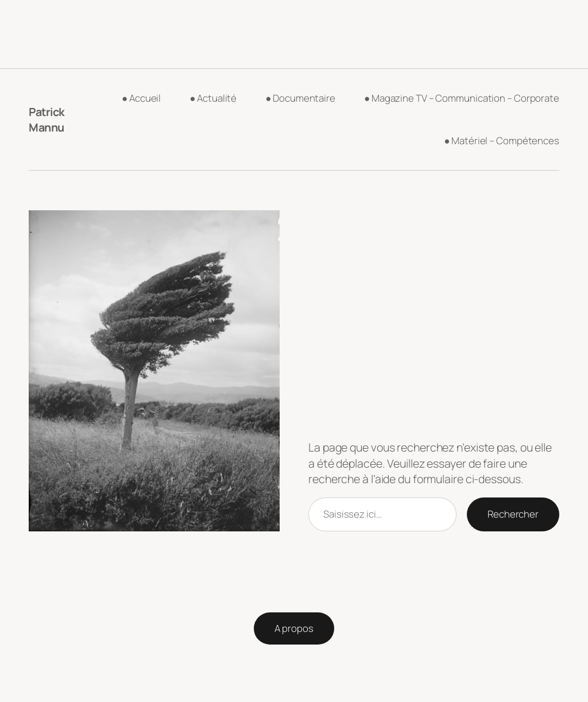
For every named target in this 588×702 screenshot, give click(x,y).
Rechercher (513, 514)
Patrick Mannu (47, 119)
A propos (294, 628)
